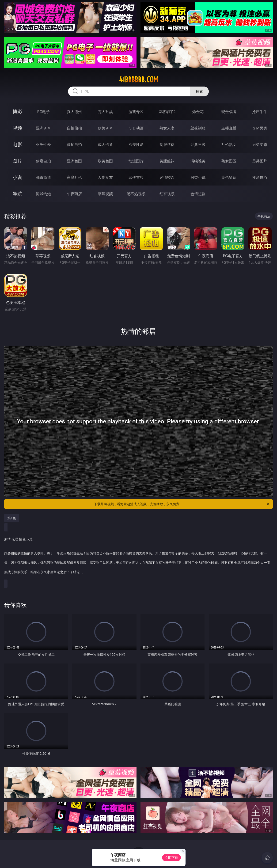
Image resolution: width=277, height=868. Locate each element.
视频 (17, 128)
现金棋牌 (229, 112)
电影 (17, 144)
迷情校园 (167, 177)
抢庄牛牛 (260, 112)
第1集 (12, 518)
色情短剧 (198, 194)
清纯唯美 (198, 161)
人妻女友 (105, 177)
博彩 (17, 112)
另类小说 (198, 177)
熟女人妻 (167, 128)
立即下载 (171, 858)
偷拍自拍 (74, 144)
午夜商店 (74, 194)
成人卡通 (105, 144)
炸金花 (198, 112)
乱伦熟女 (229, 144)
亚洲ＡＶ (43, 128)
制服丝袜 (167, 144)
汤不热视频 (136, 194)
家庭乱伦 (74, 177)
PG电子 (44, 112)
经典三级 (198, 144)
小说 (17, 177)
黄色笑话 (229, 177)
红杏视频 (167, 194)
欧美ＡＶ (105, 128)
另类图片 (260, 161)
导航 (17, 194)
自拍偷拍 (74, 128)
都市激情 (43, 177)
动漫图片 (136, 161)
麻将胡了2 (167, 112)
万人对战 (105, 112)
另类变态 (260, 144)
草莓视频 (105, 194)
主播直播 (229, 128)
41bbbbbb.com (138, 80)
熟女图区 (229, 161)
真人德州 (74, 112)
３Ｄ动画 (136, 128)
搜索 (199, 91)
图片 (17, 161)
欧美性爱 (136, 144)
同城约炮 (43, 194)
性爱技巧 (260, 177)
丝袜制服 (198, 128)
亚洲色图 (74, 161)
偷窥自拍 (43, 161)
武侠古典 (136, 177)
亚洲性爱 (43, 144)
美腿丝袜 (167, 161)
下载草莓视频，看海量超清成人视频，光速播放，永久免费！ (182, 504)
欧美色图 (105, 161)
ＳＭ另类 (260, 128)
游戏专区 (136, 112)
